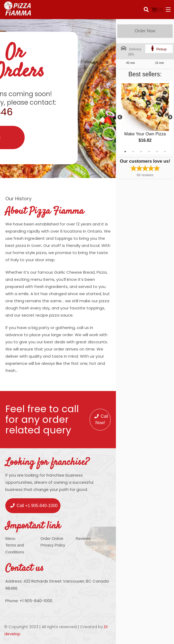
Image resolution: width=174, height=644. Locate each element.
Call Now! (101, 419)
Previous (120, 117)
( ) (157, 10)
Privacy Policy (53, 545)
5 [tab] (157, 152)
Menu (10, 538)
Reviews (83, 538)
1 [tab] (125, 152)
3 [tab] (141, 152)
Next (170, 117)
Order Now (145, 31)
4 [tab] (149, 152)
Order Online (52, 538)
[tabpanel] (145, 117)
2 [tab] (133, 152)
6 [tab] (165, 152)
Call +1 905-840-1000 (34, 506)
